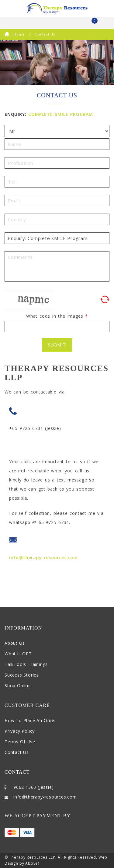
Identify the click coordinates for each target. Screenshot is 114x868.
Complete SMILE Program (61, 114)
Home (15, 34)
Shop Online (18, 686)
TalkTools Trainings (26, 664)
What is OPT (18, 654)
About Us (15, 643)
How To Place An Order (30, 720)
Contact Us (17, 752)
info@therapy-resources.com (43, 557)
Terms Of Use (20, 742)
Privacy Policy (20, 731)
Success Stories (22, 675)
